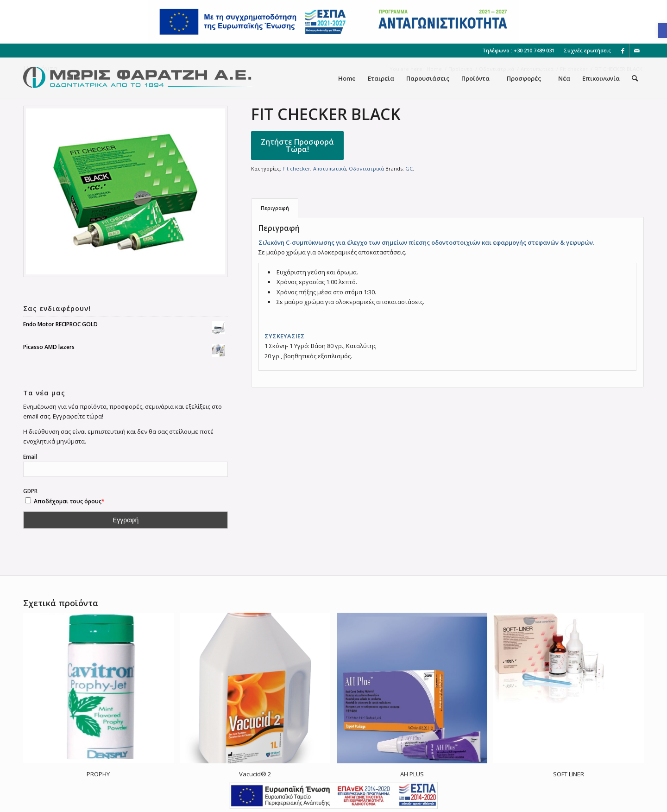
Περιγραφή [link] (275, 208)
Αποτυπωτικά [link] (330, 168)
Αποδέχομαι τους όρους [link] (68, 501)
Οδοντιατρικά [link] (366, 168)
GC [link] (409, 168)
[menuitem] (585, 51)
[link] (662, 31)
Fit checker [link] (296, 168)
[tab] (275, 208)
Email (30, 457)
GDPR (62, 496)
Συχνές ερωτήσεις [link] (587, 50)
